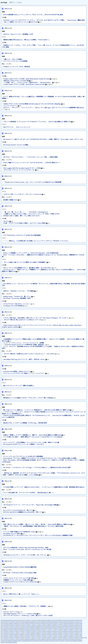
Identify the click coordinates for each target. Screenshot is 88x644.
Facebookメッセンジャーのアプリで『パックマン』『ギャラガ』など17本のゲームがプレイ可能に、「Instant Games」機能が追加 (44, 20)
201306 (14, 636)
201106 (63, 638)
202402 (63, 622)
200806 (9, 642)
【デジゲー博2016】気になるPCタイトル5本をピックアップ (22, 320)
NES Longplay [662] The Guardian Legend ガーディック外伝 (22, 168)
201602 (3, 633)
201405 (36, 635)
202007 (41, 627)
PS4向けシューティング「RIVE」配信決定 (17, 67)
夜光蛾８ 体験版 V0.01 (10, 200)
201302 (36, 636)
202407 (36, 622)
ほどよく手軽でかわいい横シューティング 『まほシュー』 (22, 594)
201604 (74, 631)
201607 (58, 631)
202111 (36, 625)
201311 (69, 635)
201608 (52, 631)
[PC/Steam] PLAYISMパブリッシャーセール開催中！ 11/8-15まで (24, 444)
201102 (84, 638)
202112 (30, 625)
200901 (52, 641)
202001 (74, 627)
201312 (63, 635)
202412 (9, 622)
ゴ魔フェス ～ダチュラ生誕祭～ (13, 59)
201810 (74, 628)
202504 (69, 620)
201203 (14, 638)
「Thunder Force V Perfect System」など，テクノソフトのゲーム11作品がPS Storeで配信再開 (32, 182)
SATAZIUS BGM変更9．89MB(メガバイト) (17, 372)
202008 (36, 627)
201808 (3, 630)
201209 (63, 636)
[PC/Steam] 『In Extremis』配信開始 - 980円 (17, 298)
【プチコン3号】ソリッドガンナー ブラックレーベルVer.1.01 (22, 194)
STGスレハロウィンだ (11, 612)
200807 (3, 642)
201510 (25, 633)
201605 (69, 631)
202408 (30, 622)
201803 (31, 630)
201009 (25, 639)
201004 (52, 639)
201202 (20, 638)
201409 (14, 635)
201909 (14, 628)
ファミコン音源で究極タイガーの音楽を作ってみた (19, 532)
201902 (52, 628)
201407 (25, 635)
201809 (79, 628)
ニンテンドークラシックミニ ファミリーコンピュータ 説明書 (24, 343)
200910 (3, 641)
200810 (69, 641)
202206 (80, 624)
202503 (74, 620)
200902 (47, 641)
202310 (3, 624)
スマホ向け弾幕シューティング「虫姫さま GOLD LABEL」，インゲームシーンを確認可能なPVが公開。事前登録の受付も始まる (44, 487)
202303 (41, 624)
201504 (58, 633)
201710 (58, 630)
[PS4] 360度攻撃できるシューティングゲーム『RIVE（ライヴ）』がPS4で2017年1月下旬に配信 (33, 15)
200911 (79, 639)
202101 (9, 627)
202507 (52, 620)
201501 (74, 633)
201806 (14, 630)
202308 (14, 624)
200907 (20, 641)
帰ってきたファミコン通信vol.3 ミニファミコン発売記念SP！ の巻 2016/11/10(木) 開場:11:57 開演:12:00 (36, 410)
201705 (3, 631)
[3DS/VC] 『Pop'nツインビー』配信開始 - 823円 (18, 34)
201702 (20, 631)
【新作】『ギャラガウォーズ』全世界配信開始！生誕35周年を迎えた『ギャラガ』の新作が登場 (33, 526)
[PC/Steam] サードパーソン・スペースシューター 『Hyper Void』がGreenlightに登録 (30, 505)
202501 (3, 622)
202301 (52, 624)
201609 (47, 631)
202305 (31, 624)
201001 (69, 639)
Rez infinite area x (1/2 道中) (12, 534)
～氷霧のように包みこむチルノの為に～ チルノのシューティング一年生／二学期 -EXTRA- (32, 214)
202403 (58, 622)
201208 (69, 636)
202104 (74, 625)
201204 (9, 638)
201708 (69, 630)
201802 (36, 630)
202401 (69, 622)
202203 (14, 625)
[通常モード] (14, 2)
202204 (9, 625)
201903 (47, 628)
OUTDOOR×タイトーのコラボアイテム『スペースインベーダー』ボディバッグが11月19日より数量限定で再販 (38, 535)
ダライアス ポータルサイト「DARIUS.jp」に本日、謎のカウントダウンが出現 (28, 615)
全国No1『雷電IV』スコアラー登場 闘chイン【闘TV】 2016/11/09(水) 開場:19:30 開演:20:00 (32, 435)
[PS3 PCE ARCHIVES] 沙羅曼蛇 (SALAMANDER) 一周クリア (23, 512)
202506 (58, 620)
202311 (79, 622)
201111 (36, 638)
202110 (41, 625)
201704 (9, 631)
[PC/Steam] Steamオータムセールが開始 (16, 145)
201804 (25, 630)
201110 (41, 638)
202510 (36, 620)
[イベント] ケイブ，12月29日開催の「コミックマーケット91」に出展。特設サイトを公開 (31, 442)
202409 (25, 622)
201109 (46, 638)
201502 (69, 633)
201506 (47, 633)
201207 (74, 636)
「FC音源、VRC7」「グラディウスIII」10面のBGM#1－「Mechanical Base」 (28, 82)
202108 (52, 625)
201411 (3, 635)
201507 (41, 633)
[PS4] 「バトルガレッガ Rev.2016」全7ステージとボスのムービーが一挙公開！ (28, 549)
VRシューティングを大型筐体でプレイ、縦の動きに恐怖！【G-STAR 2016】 (27, 268)
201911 (3, 628)
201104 (73, 638)
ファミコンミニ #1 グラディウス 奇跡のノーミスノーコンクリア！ (24, 373)
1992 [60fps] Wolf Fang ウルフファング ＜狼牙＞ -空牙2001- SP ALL (24, 359)
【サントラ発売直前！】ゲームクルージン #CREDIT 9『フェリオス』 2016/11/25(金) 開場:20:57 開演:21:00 (37, 122)
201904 (41, 628)
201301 (41, 636)
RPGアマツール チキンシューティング (17, 127)
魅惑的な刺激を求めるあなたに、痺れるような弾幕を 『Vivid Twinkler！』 (27, 40)
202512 (25, 620)
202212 (58, 624)
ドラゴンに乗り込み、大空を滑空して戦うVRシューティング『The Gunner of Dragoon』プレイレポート (36, 318)
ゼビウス (6, 221)
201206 (79, 636)
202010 (25, 627)
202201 (25, 625)
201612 (31, 631)
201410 (9, 635)
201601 (9, 633)
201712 (47, 630)
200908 (14, 641)
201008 (30, 639)
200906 (25, 641)
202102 (3, 627)
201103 (79, 638)
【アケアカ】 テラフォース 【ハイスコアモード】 (19, 170)
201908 (20, 628)
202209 (63, 624)
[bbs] (20, 2)
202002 (69, 627)
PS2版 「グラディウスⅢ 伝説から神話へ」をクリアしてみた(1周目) (24, 223)
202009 (30, 627)
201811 (69, 628)
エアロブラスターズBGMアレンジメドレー (17, 304)
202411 (14, 622)
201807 (9, 630)
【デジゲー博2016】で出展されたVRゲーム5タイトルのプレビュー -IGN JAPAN (29, 354)
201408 (20, 635)
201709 (63, 630)
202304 (36, 624)
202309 (9, 624)
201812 (63, 628)
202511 (30, 620)
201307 (9, 636)
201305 (20, 636)
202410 (20, 622)
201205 (3, 638)
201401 (58, 635)
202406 (41, 622)
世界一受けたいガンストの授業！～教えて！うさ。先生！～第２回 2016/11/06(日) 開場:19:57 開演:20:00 (37, 524)
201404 (41, 635)
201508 (36, 633)
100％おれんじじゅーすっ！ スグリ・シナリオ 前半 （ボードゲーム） (25, 555)
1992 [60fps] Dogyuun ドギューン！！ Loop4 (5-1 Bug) (20, 614)
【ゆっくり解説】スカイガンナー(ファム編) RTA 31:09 (21, 22)
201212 (47, 636)
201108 (52, 638)
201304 (25, 636)
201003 (58, 639)
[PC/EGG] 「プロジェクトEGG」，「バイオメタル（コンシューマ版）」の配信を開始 (31, 157)
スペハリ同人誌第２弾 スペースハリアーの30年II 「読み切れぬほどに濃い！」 (29, 493)
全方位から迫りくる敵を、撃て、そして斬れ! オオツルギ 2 (22, 216)
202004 (58, 627)
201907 (25, 628)
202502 (79, 620)
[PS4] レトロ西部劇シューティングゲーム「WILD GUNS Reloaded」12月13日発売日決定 (31, 253)
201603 (79, 631)
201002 (63, 639)
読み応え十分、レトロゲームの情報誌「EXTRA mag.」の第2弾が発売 (25, 423)
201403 (47, 635)
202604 (3, 620)
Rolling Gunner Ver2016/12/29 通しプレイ (17, 296)
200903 (41, 641)
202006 (47, 627)
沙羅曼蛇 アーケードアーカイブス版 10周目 (17, 580)
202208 (69, 624)
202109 (47, 625)
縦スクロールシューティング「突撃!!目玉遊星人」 (19, 386)
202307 (20, 624)
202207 (74, 624)
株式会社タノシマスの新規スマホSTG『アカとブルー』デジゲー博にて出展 (27, 398)
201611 (36, 631)
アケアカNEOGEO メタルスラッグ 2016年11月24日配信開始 (22, 235)
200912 (74, 639)
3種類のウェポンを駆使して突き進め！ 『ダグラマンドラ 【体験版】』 (26, 606)
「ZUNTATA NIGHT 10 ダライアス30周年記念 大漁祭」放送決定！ (24, 345)
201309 (79, 635)
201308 (3, 636)
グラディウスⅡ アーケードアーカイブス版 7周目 (19, 578)
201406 (30, 635)
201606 (63, 631)
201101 (3, 639)
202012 (14, 627)
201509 (30, 633)
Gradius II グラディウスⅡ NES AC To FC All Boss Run (20, 582)
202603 (9, 620)
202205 (3, 625)
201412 (79, 633)
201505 (52, 633)
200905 (31, 641)
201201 (25, 638)
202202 (20, 625)
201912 (79, 627)
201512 (14, 633)
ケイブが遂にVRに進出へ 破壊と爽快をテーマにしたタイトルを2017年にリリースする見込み (33, 437)
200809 (74, 641)
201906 (30, 628)
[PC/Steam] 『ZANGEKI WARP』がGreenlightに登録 (20, 573)
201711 (52, 630)
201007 (36, 639)
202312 (74, 622)
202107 (58, 625)
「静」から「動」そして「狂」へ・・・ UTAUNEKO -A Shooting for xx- (26, 212)
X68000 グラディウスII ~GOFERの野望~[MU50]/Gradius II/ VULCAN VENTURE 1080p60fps (32, 104)
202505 (63, 620)
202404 (52, 622)
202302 (47, 624)
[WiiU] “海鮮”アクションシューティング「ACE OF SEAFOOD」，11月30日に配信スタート (32, 163)
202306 (25, 624)
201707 (74, 630)
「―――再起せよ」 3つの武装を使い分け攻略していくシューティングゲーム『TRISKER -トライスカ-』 (36, 241)
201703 (14, 631)
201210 (58, 636)
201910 (9, 628)
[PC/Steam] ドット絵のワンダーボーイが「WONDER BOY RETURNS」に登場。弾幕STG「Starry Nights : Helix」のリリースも (43, 139)
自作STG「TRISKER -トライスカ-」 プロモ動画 (18, 291)
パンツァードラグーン (10, 106)
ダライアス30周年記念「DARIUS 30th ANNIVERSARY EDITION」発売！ (26, 548)
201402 (52, 635)
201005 (47, 639)
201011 (14, 639)
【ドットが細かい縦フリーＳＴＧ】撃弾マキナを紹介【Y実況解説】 (25, 262)
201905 (36, 628)
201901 (58, 628)
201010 (19, 639)
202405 (47, 622)
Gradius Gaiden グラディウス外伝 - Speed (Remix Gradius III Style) (24, 84)
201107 (57, 638)
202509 (41, 620)
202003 (63, 627)
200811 (63, 641)
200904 (36, 641)
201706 (79, 630)
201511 (20, 633)
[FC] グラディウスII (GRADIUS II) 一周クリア (18, 510)
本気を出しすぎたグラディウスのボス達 (16, 81)
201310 (74, 635)
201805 (20, 630)
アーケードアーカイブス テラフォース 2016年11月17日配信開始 (23, 456)
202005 (52, 627)
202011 (20, 627)
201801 (41, 630)
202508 (47, 620)
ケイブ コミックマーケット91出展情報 (15, 61)
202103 (79, 625)
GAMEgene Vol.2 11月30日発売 (13, 306)
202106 (63, 625)
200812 (58, 641)
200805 (14, 642)
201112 (30, 638)
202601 (20, 620)
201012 (9, 639)
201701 (25, 631)
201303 (31, 636)
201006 (41, 639)
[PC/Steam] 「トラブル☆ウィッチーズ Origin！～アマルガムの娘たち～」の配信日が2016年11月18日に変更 (37, 468)
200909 (9, 641)
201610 (41, 631)
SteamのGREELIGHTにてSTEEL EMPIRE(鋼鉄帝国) (20, 567)
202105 (68, 625)
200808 (79, 641)
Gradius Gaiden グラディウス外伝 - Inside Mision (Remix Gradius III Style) (26, 79)
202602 (14, 620)
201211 (52, 636)
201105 (68, 638)
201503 (63, 633)
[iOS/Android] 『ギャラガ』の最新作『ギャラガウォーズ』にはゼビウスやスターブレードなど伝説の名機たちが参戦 (40, 458)
